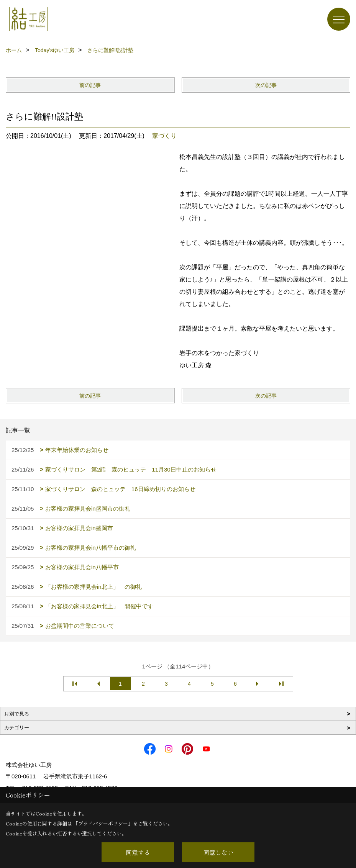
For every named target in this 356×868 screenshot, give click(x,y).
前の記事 (90, 85)
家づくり (164, 136)
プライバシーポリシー (103, 823)
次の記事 (266, 85)
